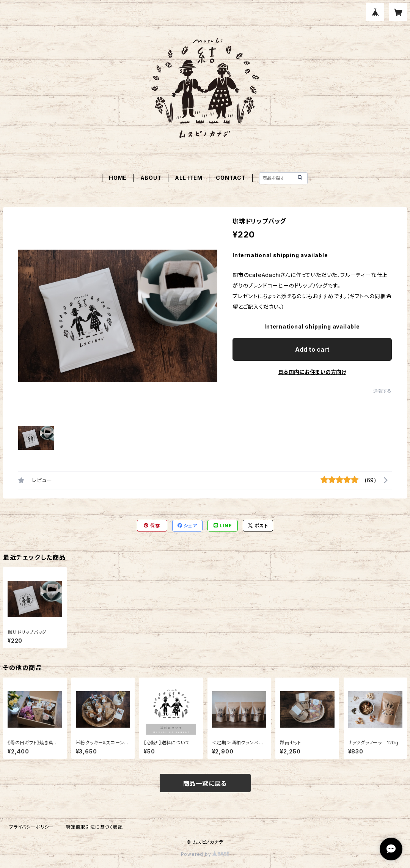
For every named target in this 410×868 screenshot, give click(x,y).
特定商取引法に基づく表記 (94, 827)
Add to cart (312, 349)
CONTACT (231, 178)
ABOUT (151, 178)
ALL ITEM (189, 178)
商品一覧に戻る (205, 783)
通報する (383, 391)
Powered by (205, 854)
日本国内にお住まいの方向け (312, 372)
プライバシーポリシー (31, 827)
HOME (118, 178)
